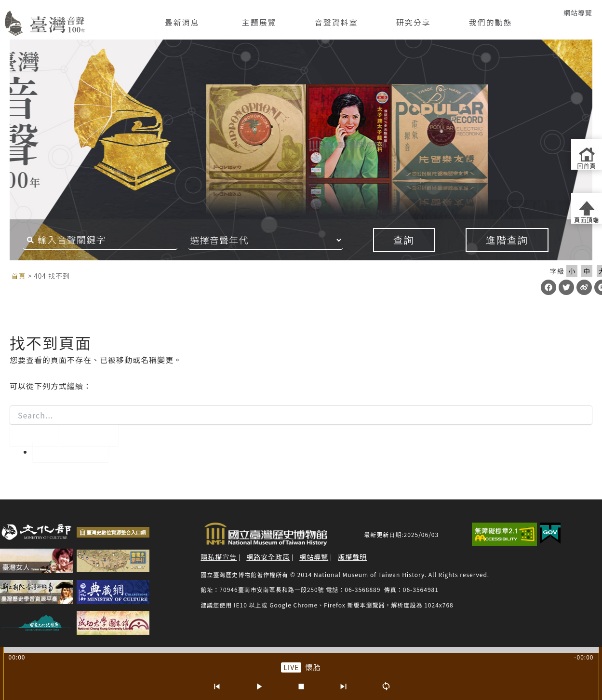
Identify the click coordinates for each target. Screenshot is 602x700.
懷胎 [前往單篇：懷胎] (313, 667)
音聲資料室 (336, 22)
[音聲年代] (279, 240)
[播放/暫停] (259, 687)
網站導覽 (578, 13)
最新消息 (182, 22)
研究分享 (414, 22)
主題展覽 (259, 22)
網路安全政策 (268, 557)
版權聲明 (352, 557)
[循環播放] (386, 687)
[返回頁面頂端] (587, 208)
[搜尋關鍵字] (97, 240)
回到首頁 (70, 452)
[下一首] (344, 687)
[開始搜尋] (34, 435)
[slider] (301, 650)
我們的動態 (491, 22)
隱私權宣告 (219, 557)
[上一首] (216, 687)
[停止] (301, 687)
